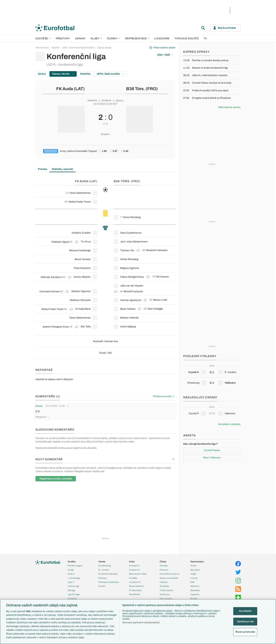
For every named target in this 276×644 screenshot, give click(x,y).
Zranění (102, 586)
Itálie (192, 581)
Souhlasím (245, 611)
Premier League (75, 565)
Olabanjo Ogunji (60, 242)
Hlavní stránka (42, 48)
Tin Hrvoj (86, 242)
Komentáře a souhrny (170, 573)
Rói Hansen (162, 277)
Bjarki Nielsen (128, 309)
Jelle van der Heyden (132, 286)
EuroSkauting (105, 565)
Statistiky (85, 74)
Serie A (71, 573)
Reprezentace (137, 39)
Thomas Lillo (127, 250)
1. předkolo (105, 100)
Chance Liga (73, 586)
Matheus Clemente (80, 300)
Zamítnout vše (245, 621)
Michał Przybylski (133, 292)
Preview (43, 169)
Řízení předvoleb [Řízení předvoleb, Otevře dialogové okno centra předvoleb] (245, 632)
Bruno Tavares (83, 259)
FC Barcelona (135, 590)
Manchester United (138, 573)
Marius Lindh (160, 300)
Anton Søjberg (128, 327)
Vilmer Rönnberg (132, 217)
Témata (102, 561)
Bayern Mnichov (137, 586)
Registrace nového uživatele (56, 478)
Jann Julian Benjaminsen (134, 242)
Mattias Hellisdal (129, 318)
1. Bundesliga (74, 577)
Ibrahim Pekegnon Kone (56, 327)
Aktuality (164, 565)
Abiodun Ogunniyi (81, 291)
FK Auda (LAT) (70, 89)
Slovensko (195, 569)
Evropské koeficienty (108, 573)
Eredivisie (72, 598)
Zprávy (42, 74)
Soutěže (43, 39)
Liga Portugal (74, 594)
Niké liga (71, 590)
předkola (92, 100)
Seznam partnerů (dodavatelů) (141, 623)
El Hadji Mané (83, 309)
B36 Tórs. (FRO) (142, 89)
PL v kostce (104, 569)
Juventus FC (135, 581)
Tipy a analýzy (166, 598)
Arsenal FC (134, 565)
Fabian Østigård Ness (132, 277)
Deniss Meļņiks (82, 277)
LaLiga (71, 569)
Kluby (96, 39)
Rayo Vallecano (212, 458)
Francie (194, 577)
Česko (193, 565)
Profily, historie (166, 590)
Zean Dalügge (155, 309)
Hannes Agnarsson (131, 300)
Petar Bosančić (82, 268)
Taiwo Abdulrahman (80, 193)
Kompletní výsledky (229, 424)
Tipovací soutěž (187, 39)
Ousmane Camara (49, 292)
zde (102, 471)
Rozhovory (165, 594)
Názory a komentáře (169, 577)
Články (163, 561)
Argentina (195, 594)
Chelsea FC (134, 569)
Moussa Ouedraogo (80, 250)
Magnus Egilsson (130, 268)
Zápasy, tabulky (104, 48)
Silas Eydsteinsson (131, 233)
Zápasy (80, 39)
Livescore (162, 39)
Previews (164, 569)
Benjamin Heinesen (157, 250)
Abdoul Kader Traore (80, 202)
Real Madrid (134, 594)
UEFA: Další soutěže (110, 74)
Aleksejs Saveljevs (51, 277)
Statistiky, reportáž (62, 169)
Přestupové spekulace (109, 581)
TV (205, 39)
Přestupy (63, 39)
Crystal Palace (212, 450)
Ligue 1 (71, 581)
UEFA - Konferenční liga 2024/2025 (78, 48)
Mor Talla (86, 327)
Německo (195, 586)
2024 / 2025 (165, 55)
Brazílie (194, 598)
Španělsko (195, 590)
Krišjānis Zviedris (81, 233)
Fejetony (164, 581)
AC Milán (133, 577)
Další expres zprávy (229, 107)
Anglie (193, 573)
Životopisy (164, 586)
